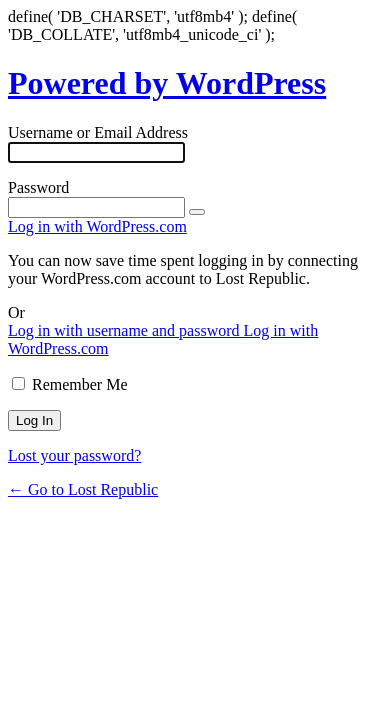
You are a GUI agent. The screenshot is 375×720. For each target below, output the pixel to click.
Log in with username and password (126, 330)
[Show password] (197, 212)
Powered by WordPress (167, 83)
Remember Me (80, 384)
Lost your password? (74, 455)
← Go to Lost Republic (83, 489)
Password (38, 187)
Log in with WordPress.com (97, 226)
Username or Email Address (98, 132)
